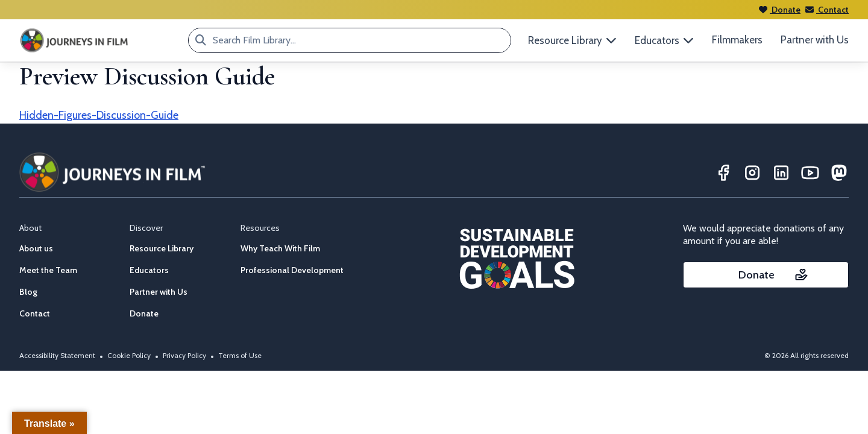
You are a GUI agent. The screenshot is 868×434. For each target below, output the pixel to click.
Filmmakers (737, 40)
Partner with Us (815, 40)
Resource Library (162, 248)
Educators (149, 270)
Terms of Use (240, 355)
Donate (780, 10)
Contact (827, 10)
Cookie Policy (129, 355)
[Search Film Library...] (201, 40)
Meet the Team (48, 270)
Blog (28, 292)
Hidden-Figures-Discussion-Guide (99, 115)
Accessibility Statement (57, 355)
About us (36, 248)
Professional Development (292, 270)
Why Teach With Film (280, 248)
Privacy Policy (184, 355)
